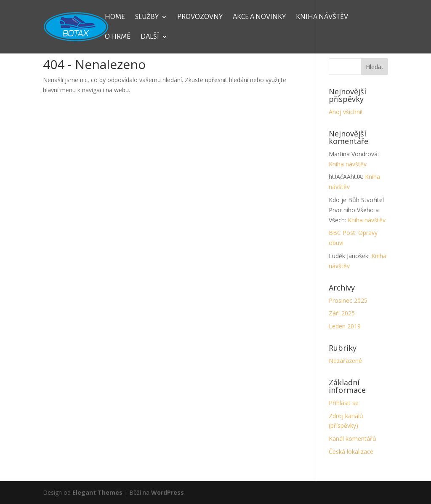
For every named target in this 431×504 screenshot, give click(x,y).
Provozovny (200, 17)
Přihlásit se (344, 403)
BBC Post (342, 233)
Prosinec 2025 (348, 300)
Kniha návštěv (322, 17)
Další (150, 37)
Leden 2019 (345, 326)
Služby (147, 17)
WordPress (168, 492)
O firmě (118, 37)
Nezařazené (345, 361)
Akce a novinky (259, 17)
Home (115, 17)
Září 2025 (342, 313)
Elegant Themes (97, 492)
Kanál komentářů (353, 439)
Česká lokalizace (351, 452)
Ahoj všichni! (346, 112)
